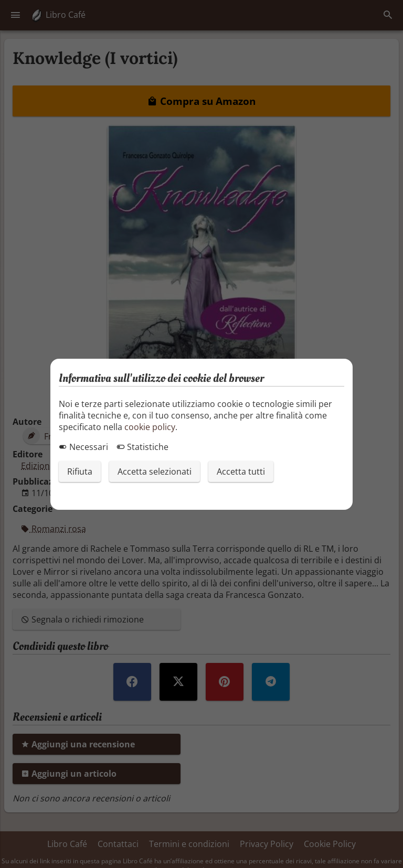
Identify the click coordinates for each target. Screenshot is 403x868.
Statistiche (142, 447)
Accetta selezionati (155, 471)
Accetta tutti (241, 471)
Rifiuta (80, 471)
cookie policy (150, 427)
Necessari (83, 447)
